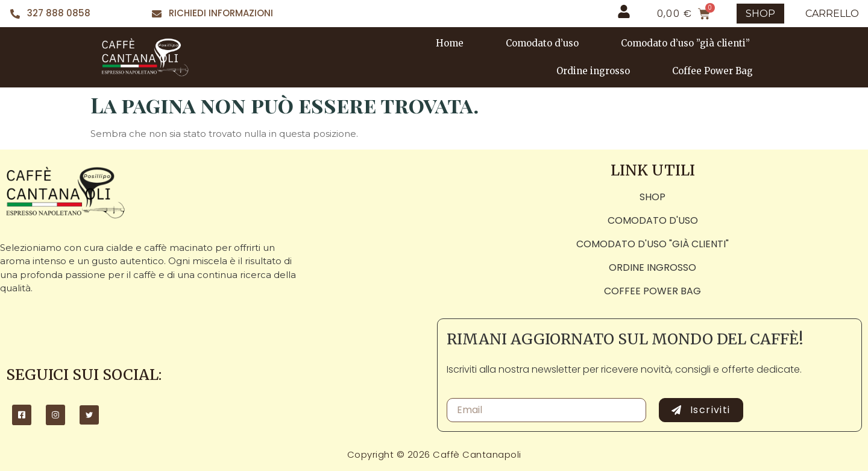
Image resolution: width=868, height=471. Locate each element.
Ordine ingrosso (593, 71)
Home (450, 43)
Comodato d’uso (542, 43)
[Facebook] (22, 415)
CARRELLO (832, 14)
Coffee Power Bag (712, 71)
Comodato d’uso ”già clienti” (685, 43)
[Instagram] (55, 415)
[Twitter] (89, 415)
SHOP (760, 14)
